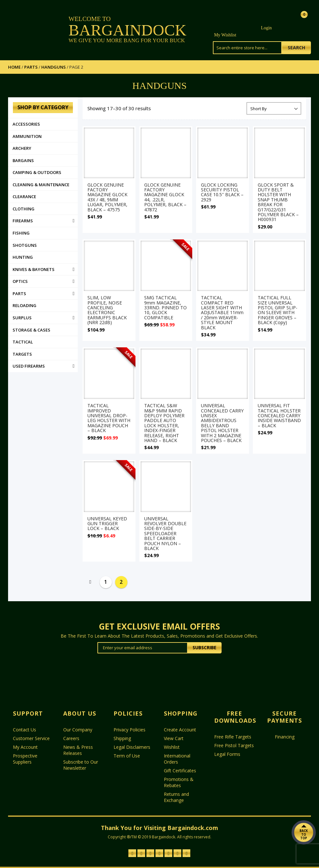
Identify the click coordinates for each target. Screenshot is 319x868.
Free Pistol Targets (234, 745)
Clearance (24, 197)
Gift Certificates (180, 771)
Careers (71, 738)
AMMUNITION (27, 136)
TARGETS (22, 354)
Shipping (122, 738)
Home (14, 67)
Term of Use (127, 756)
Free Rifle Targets (233, 737)
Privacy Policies (130, 730)
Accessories (26, 124)
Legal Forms (227, 754)
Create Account (180, 730)
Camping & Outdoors (37, 172)
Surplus (22, 318)
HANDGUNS (54, 67)
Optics (20, 281)
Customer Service (31, 738)
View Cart (174, 738)
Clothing (24, 209)
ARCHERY (22, 148)
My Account (25, 747)
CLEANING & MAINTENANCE (41, 185)
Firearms (23, 221)
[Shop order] (274, 108)
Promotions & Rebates (179, 782)
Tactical (23, 342)
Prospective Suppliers (25, 759)
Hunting (23, 257)
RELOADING (25, 305)
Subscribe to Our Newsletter (81, 765)
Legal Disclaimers (132, 747)
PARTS (31, 67)
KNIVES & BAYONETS (34, 269)
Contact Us (25, 730)
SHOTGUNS (25, 245)
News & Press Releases (78, 750)
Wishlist (172, 747)
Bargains (23, 160)
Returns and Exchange (176, 797)
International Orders (177, 759)
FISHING (21, 233)
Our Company (78, 730)
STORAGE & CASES (31, 330)
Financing (285, 737)
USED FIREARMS (29, 366)
